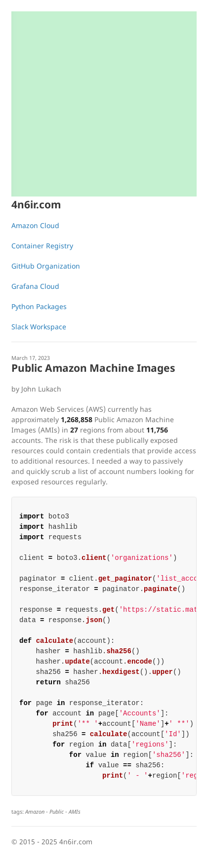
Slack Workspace (39, 327)
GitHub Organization (46, 266)
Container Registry (42, 246)
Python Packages (39, 306)
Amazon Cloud (35, 225)
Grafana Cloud (35, 286)
